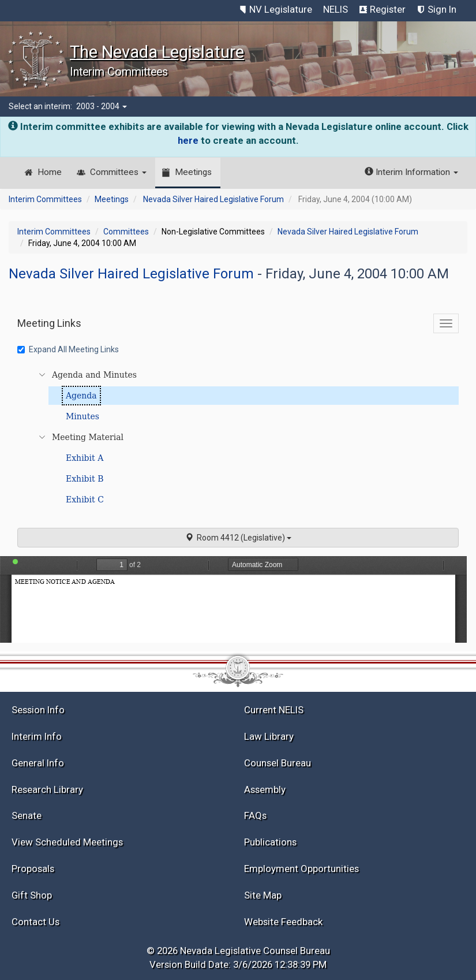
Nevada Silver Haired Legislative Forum (213, 199)
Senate (27, 815)
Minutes (83, 416)
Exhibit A (85, 458)
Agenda (81, 396)
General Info (38, 763)
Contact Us (35, 922)
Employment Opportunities (301, 869)
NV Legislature (281, 9)
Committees (118, 172)
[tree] (240, 437)
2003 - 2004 (102, 106)
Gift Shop (32, 895)
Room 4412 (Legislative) (238, 538)
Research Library (47, 789)
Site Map (263, 895)
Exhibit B (85, 479)
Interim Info (37, 736)
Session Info (38, 710)
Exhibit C (85, 500)
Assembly (265, 789)
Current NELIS (274, 710)
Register (388, 9)
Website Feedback (283, 922)
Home (50, 172)
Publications (270, 842)
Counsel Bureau (278, 763)
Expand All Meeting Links (68, 349)
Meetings (193, 172)
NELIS (336, 9)
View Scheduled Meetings (67, 842)
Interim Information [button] (411, 172)
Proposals (33, 869)
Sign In (442, 9)
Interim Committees (45, 199)
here (188, 140)
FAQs (255, 815)
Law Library (269, 736)
